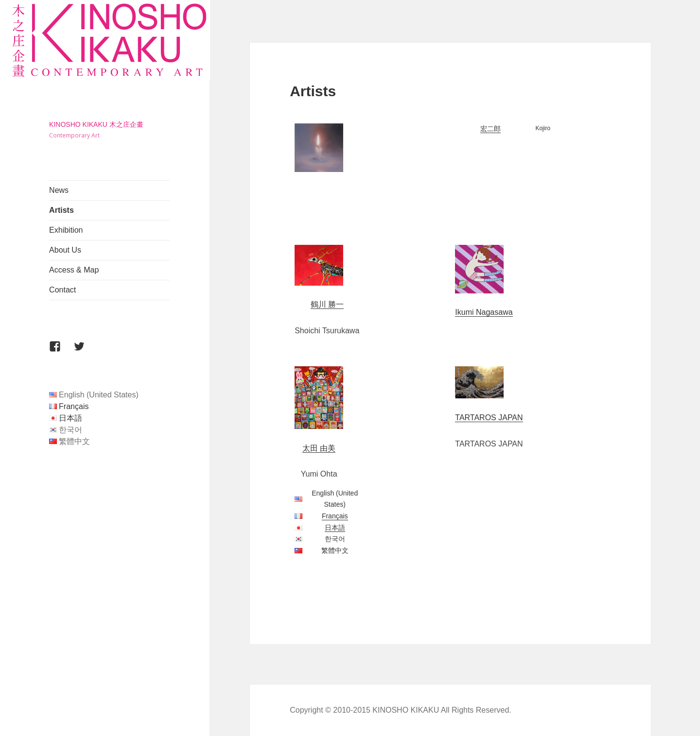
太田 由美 (319, 448)
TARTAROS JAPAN (489, 418)
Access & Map (74, 270)
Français (74, 406)
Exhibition (66, 230)
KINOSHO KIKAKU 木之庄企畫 (96, 124)
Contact (62, 290)
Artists (61, 210)
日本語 (70, 418)
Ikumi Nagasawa (484, 312)
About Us (65, 250)
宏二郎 (490, 129)
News (59, 190)
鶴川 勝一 (327, 304)
